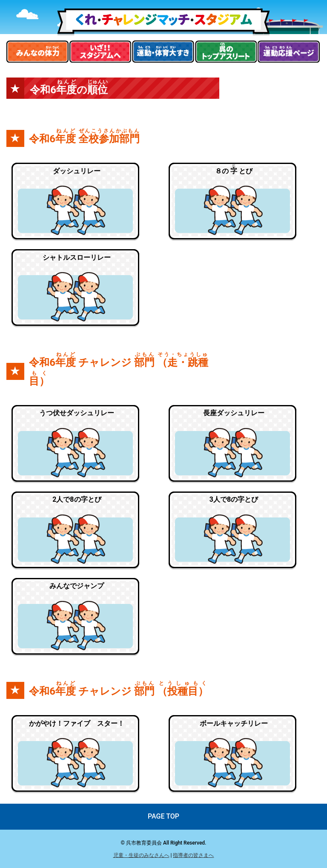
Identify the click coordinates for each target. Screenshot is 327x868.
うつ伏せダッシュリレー (77, 413)
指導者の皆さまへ (193, 855)
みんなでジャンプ (77, 586)
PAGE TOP (163, 816)
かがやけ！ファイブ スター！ (77, 723)
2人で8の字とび (77, 499)
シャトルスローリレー (77, 257)
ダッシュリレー (77, 171)
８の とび (234, 170)
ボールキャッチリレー (234, 723)
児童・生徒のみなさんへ (141, 855)
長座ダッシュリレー (234, 413)
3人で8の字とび (234, 499)
